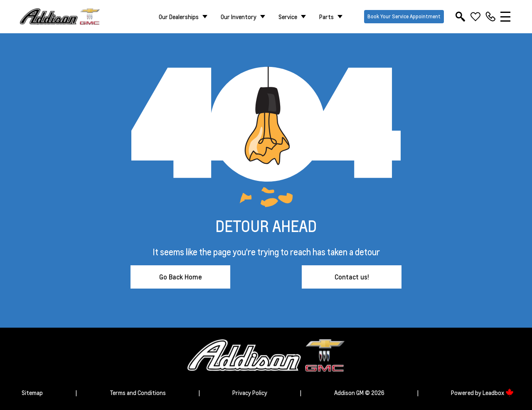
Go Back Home (181, 277)
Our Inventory (239, 17)
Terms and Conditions (138, 393)
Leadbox (498, 393)
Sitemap (32, 393)
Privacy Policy (250, 393)
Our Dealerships (179, 17)
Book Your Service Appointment (404, 16)
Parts (326, 17)
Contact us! (352, 277)
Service (288, 17)
